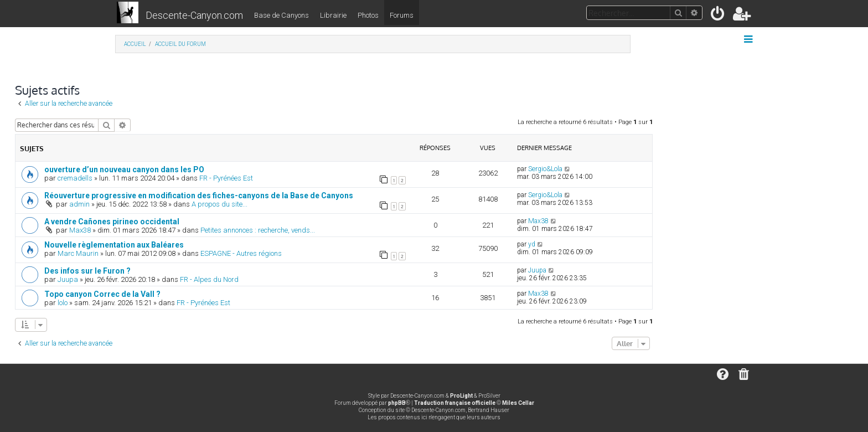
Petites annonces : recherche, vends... (258, 230)
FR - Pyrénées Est (226, 178)
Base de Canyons (281, 15)
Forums (402, 15)
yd (532, 244)
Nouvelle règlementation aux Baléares (114, 245)
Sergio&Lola (545, 169)
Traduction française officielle (455, 403)
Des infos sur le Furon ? (87, 271)
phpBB (397, 403)
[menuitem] (718, 16)
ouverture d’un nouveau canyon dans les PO (124, 169)
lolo (63, 303)
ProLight (461, 396)
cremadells (75, 178)
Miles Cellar (518, 403)
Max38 (80, 230)
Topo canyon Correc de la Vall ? (102, 294)
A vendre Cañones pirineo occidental (112, 222)
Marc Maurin (78, 253)
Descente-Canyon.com (194, 15)
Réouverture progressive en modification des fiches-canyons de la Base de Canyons (199, 196)
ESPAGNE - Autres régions (241, 253)
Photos (368, 15)
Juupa (68, 279)
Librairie (333, 15)
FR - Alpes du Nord (209, 279)
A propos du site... (219, 204)
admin (79, 204)
